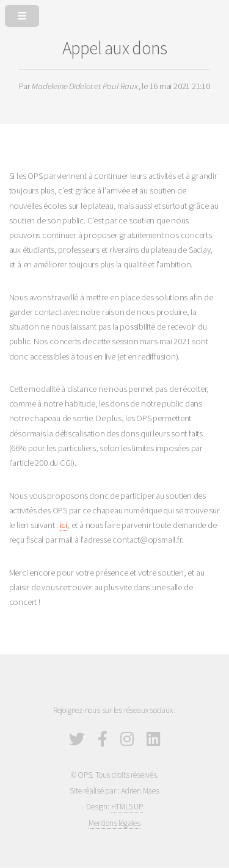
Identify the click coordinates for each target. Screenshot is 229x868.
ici (64, 525)
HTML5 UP (127, 807)
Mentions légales (114, 823)
